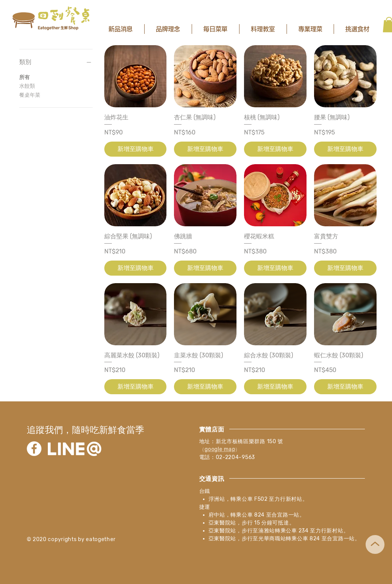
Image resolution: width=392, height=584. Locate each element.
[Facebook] (34, 449)
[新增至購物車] (136, 149)
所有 (24, 77)
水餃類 (27, 85)
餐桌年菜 (30, 95)
